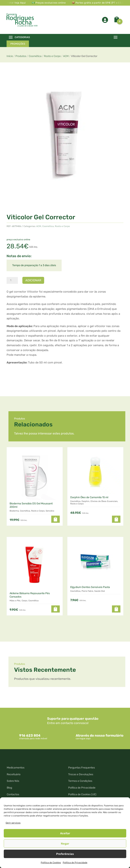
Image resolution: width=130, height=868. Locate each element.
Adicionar (33, 280)
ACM (66, 56)
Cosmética (35, 56)
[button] (56, 519)
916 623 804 (30, 735)
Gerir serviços (13, 823)
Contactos (13, 794)
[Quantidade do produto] (12, 280)
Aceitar (65, 833)
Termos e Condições (80, 781)
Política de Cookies (51, 863)
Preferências (65, 854)
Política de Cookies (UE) (82, 794)
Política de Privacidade (75, 863)
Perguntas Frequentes (82, 768)
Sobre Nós (13, 781)
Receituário (14, 774)
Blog (9, 788)
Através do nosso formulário (100, 735)
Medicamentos (16, 768)
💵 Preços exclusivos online (52, 3)
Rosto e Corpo (52, 56)
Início (10, 56)
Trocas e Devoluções (81, 774)
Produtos (21, 56)
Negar (65, 844)
